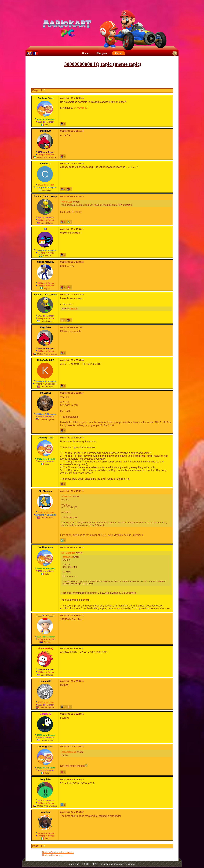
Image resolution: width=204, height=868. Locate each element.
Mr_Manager (68, 553)
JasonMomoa (69, 752)
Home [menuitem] (85, 53)
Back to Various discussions (58, 852)
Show (74, 309)
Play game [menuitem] (102, 53)
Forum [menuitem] (119, 53)
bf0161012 (67, 496)
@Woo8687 (81, 108)
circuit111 (67, 202)
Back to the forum (52, 855)
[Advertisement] (102, 78)
